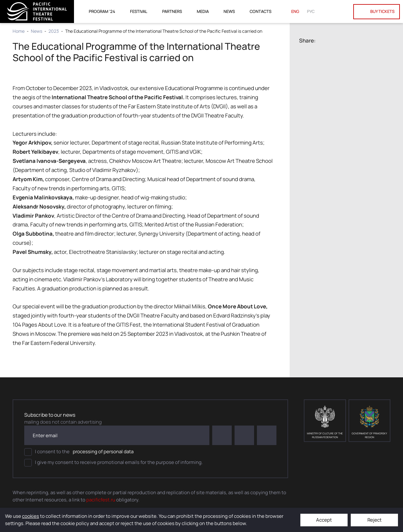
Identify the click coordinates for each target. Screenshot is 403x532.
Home (19, 31)
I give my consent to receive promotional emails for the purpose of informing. (114, 463)
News (229, 11)
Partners (172, 11)
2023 (54, 31)
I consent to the (79, 452)
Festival (139, 11)
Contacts (261, 11)
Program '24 (102, 11)
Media (203, 11)
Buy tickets (377, 12)
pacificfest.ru (101, 500)
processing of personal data (103, 452)
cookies (31, 516)
